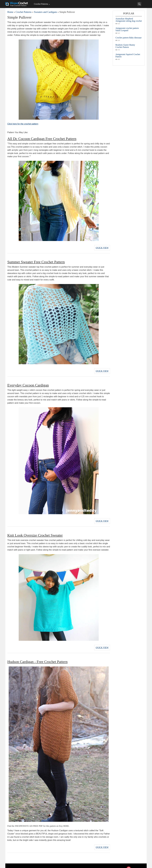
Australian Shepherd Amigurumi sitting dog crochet (129, 20)
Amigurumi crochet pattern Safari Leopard (127, 29)
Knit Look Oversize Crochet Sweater (35, 532)
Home (10, 12)
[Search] (139, 4)
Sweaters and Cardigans (45, 12)
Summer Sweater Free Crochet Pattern (36, 261)
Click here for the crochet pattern (23, 124)
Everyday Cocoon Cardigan (28, 383)
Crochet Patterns (41, 4)
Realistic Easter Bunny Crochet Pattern (125, 46)
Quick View (102, 247)
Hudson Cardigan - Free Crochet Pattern (37, 657)
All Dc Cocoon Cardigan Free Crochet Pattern (42, 139)
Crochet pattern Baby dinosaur (129, 38)
